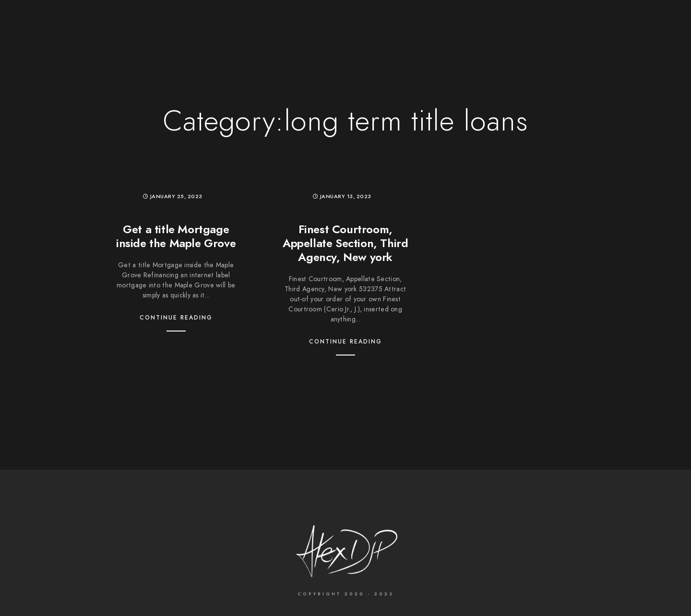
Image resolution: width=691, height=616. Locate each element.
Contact (487, 24)
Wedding (244, 24)
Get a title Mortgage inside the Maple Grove (176, 236)
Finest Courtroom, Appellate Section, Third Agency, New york (345, 243)
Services (398, 24)
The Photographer (176, 24)
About (443, 24)
